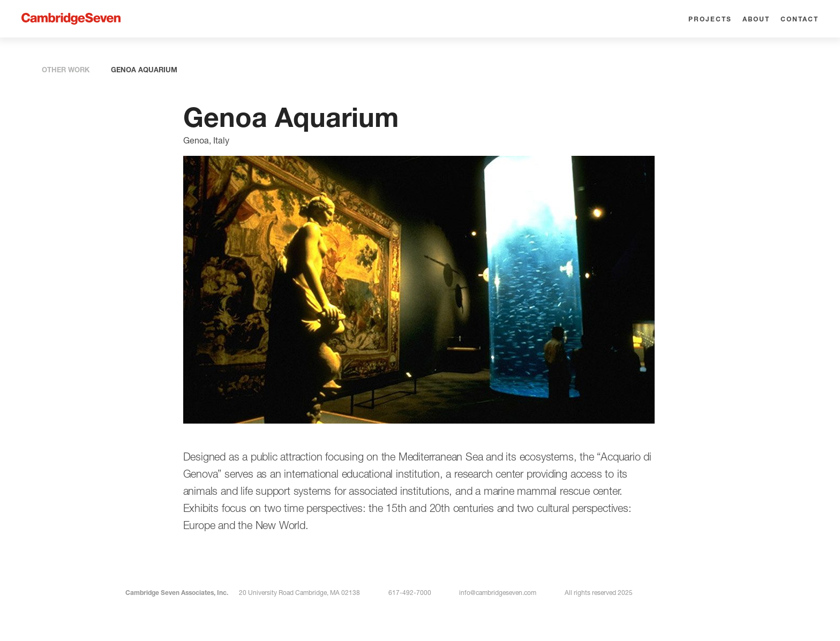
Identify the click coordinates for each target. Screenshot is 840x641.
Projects (710, 19)
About (756, 19)
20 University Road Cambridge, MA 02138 (299, 593)
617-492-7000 (410, 593)
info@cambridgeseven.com (498, 593)
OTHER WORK (66, 70)
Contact (800, 19)
